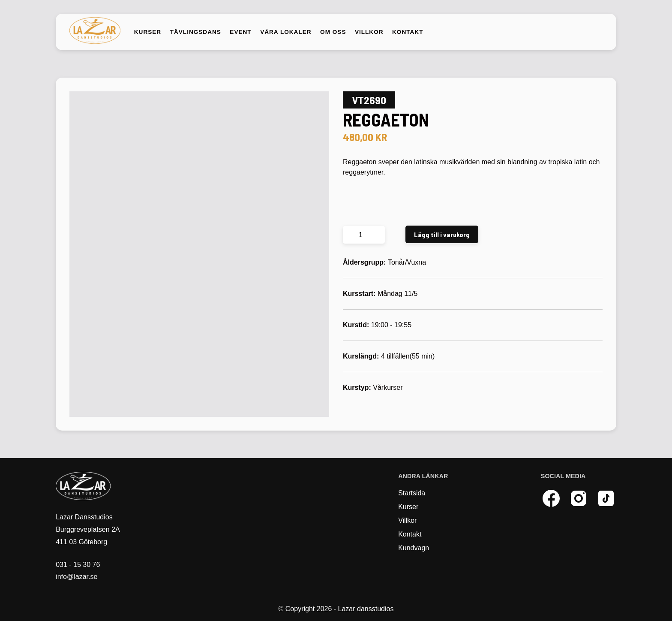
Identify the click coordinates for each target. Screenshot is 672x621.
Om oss (333, 32)
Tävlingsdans (196, 32)
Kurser (148, 32)
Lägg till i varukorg (442, 234)
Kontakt (408, 32)
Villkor (369, 32)
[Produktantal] (364, 235)
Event (240, 32)
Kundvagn (414, 548)
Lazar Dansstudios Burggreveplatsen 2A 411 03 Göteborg (88, 529)
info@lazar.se (76, 577)
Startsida (412, 493)
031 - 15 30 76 (78, 565)
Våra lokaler (286, 32)
